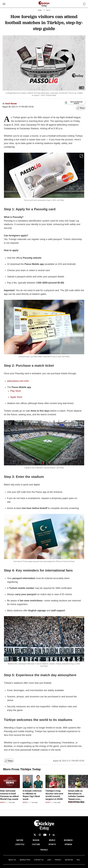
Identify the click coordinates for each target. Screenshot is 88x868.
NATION (20, 840)
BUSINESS (68, 840)
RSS (78, 860)
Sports (48, 10)
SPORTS (52, 844)
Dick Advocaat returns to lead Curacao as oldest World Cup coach (9, 795)
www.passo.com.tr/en (18, 381)
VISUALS (44, 850)
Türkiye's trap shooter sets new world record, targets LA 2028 (54, 795)
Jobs (49, 860)
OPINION (68, 844)
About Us (12, 860)
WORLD (52, 840)
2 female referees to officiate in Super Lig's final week (32, 795)
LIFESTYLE (20, 844)
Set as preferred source (74, 103)
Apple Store (16, 397)
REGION (36, 840)
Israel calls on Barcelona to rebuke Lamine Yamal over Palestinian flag (76, 796)
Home (40, 10)
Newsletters (25, 860)
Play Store (16, 391)
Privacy (58, 860)
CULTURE (36, 844)
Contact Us (39, 860)
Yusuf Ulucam (11, 104)
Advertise (69, 860)
